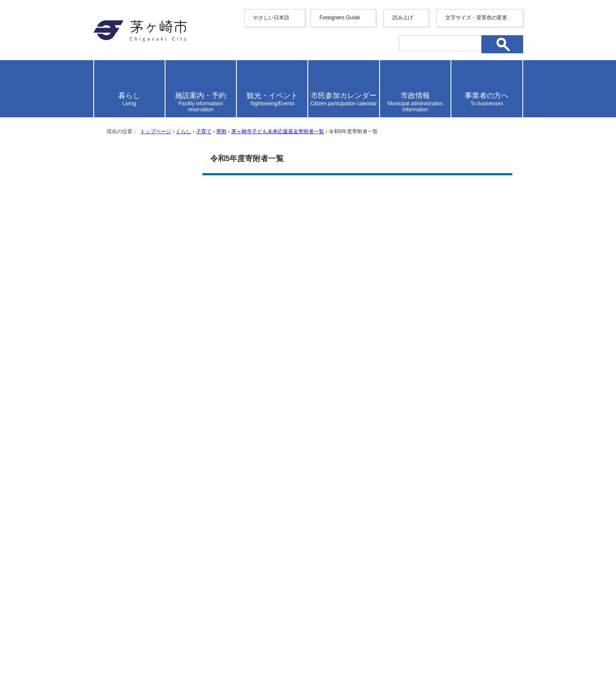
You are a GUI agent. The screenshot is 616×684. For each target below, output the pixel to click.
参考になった (251, 325)
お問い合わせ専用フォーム (254, 480)
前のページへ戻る (414, 527)
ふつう (294, 325)
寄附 (221, 131)
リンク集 (454, 557)
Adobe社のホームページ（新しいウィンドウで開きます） (325, 259)
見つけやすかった (257, 377)
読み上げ (403, 18)
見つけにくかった (355, 377)
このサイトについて (395, 557)
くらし (184, 131)
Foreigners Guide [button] (340, 18)
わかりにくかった (355, 351)
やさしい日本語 (271, 18)
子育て (204, 131)
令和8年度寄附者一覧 (141, 295)
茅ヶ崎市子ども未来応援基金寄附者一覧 (278, 131)
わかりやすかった (257, 351)
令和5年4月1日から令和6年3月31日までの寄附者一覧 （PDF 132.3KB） (324, 213)
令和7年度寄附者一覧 (141, 277)
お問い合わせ (194, 653)
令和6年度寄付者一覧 (141, 258)
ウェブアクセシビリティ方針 (304, 557)
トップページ (156, 131)
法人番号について (197, 635)
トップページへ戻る (492, 527)
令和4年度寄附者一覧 (141, 225)
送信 (357, 391)
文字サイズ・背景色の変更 (476, 18)
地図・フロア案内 (125, 653)
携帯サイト (171, 557)
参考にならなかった (346, 325)
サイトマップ (224, 557)
